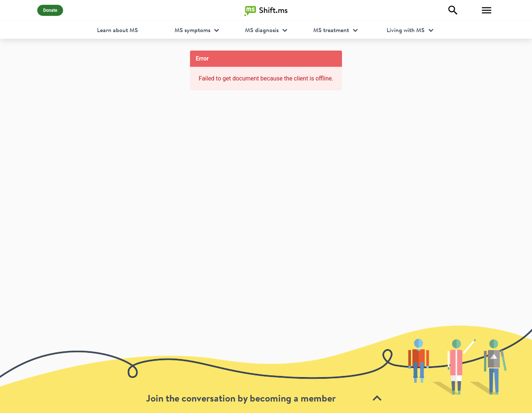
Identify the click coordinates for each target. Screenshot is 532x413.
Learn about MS (118, 30)
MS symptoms (192, 30)
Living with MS (406, 30)
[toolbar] (266, 369)
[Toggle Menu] (487, 10)
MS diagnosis (262, 30)
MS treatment (331, 30)
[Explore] (453, 10)
